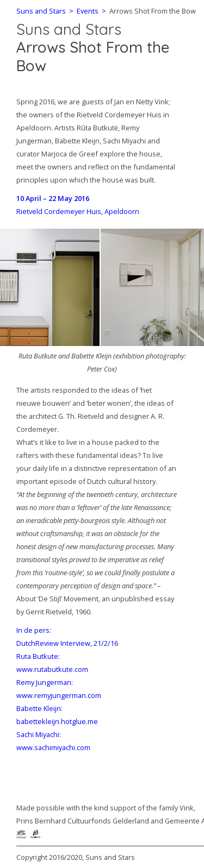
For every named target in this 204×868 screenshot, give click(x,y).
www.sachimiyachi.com (53, 747)
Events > (90, 11)
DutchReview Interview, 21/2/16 (67, 643)
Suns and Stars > (45, 11)
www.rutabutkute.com (52, 669)
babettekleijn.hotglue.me (57, 721)
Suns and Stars (69, 29)
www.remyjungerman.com (59, 695)
